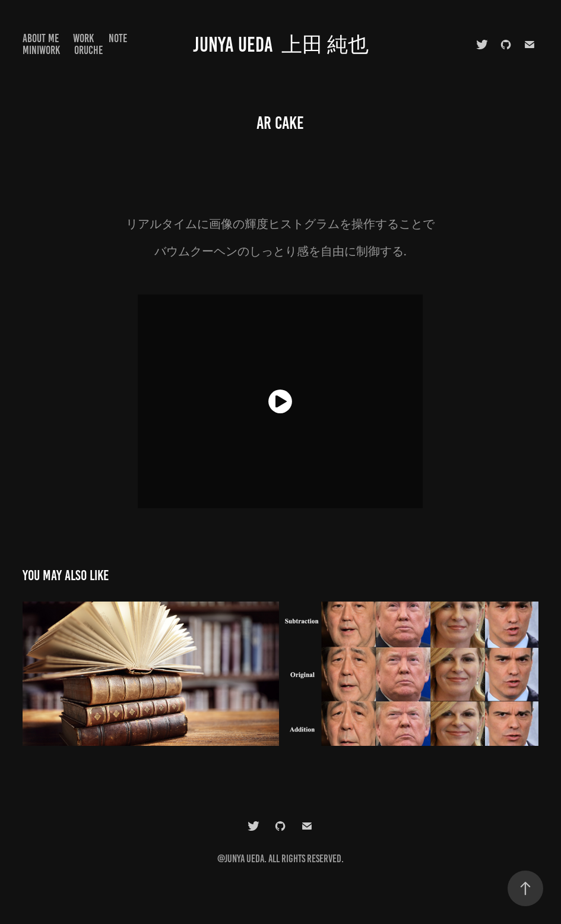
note (118, 38)
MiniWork (41, 50)
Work (83, 38)
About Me (41, 38)
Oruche (88, 50)
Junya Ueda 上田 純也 (281, 45)
